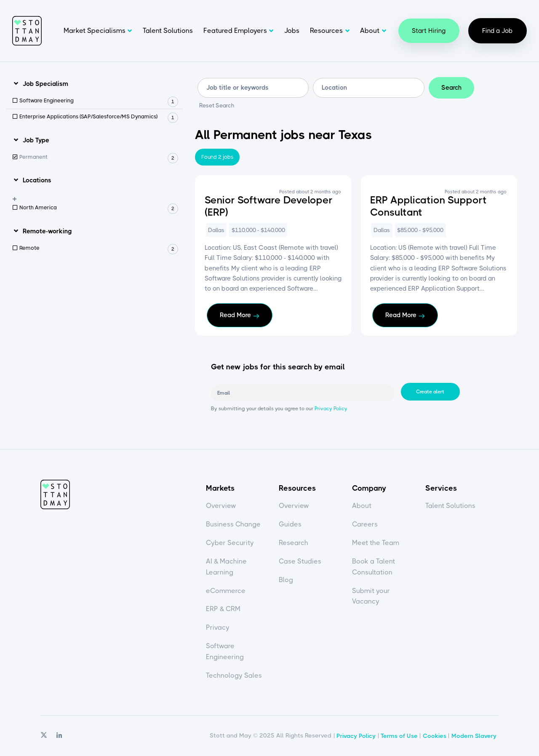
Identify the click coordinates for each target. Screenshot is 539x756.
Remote (99, 248)
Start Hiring (429, 31)
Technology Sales (234, 675)
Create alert (430, 392)
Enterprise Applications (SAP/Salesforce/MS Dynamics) (99, 117)
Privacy (218, 627)
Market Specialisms (95, 31)
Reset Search (217, 106)
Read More (235, 315)
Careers (365, 524)
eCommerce (226, 591)
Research (294, 543)
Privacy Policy (330, 409)
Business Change (233, 524)
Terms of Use (399, 736)
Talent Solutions (168, 31)
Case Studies (300, 561)
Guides (290, 524)
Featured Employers (235, 31)
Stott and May (27, 31)
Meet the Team (376, 543)
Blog (286, 580)
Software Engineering (99, 101)
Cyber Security (230, 543)
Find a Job (498, 31)
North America (99, 208)
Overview (221, 506)
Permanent (99, 157)
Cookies (435, 736)
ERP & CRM (223, 609)
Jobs (292, 31)
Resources (326, 31)
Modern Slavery (474, 736)
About (370, 31)
